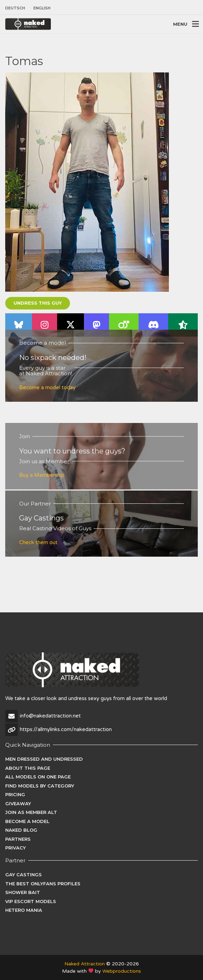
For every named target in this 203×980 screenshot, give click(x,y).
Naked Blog (21, 830)
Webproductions (122, 971)
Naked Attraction (85, 964)
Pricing (15, 794)
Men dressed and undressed (44, 759)
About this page (28, 768)
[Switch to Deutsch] (17, 8)
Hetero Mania (24, 910)
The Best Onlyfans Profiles (43, 884)
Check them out (38, 542)
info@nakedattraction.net (50, 716)
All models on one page (38, 777)
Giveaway (18, 803)
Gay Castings (24, 875)
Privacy (15, 848)
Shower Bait (23, 892)
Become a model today (47, 387)
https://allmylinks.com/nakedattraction (66, 729)
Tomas (24, 61)
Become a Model (27, 821)
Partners (18, 839)
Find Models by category (40, 786)
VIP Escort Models (31, 901)
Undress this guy (38, 303)
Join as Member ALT (31, 812)
